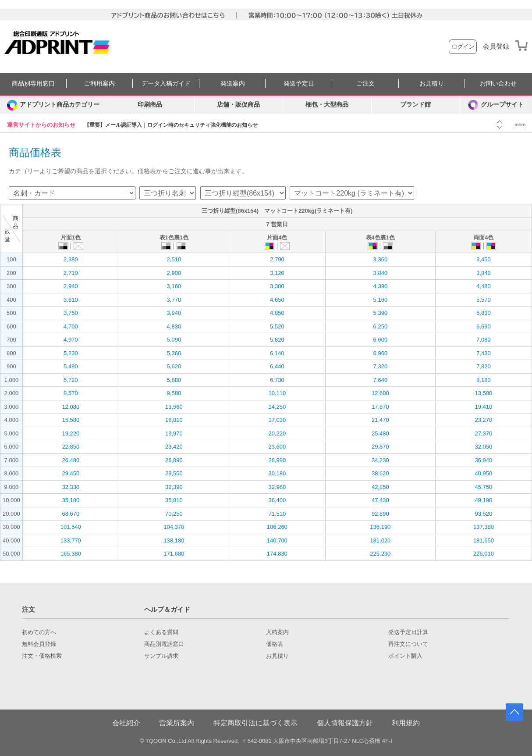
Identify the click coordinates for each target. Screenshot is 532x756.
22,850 (71, 447)
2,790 (277, 259)
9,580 (174, 393)
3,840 (381, 273)
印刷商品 (150, 105)
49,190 (484, 500)
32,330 (71, 487)
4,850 (277, 313)
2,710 (71, 273)
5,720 (71, 380)
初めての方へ (39, 632)
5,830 (484, 313)
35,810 (174, 500)
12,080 (71, 407)
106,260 (277, 527)
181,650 (484, 540)
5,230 (71, 353)
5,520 (277, 326)
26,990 (277, 460)
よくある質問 (161, 632)
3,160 (174, 286)
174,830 (277, 554)
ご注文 (365, 84)
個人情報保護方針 (345, 723)
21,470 (380, 420)
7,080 (484, 340)
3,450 (484, 259)
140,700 (277, 540)
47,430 (380, 500)
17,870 (380, 407)
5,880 (174, 380)
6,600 (381, 340)
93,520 (484, 514)
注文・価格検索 (42, 656)
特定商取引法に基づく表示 (255, 723)
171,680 (174, 554)
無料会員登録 (39, 644)
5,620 (174, 366)
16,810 (174, 420)
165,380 (71, 554)
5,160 (381, 300)
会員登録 (496, 46)
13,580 (484, 393)
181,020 (380, 540)
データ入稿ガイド (166, 84)
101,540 (71, 527)
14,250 (277, 407)
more (520, 125)
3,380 (277, 286)
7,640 (381, 380)
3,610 (71, 300)
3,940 (174, 313)
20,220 (277, 433)
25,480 (380, 433)
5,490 (71, 366)
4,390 (381, 286)
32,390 (174, 487)
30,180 (277, 473)
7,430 (484, 353)
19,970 (174, 433)
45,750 (484, 487)
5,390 (381, 313)
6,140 (277, 353)
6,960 (381, 353)
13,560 (174, 407)
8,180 (484, 380)
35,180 (71, 500)
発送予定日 (299, 84)
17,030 (277, 420)
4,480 (484, 286)
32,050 (484, 447)
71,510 (277, 514)
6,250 (381, 326)
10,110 (277, 393)
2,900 (174, 273)
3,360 (381, 259)
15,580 (71, 420)
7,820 (484, 366)
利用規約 (406, 723)
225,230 (380, 554)
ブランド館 (415, 105)
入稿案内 (277, 632)
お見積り (432, 84)
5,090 (174, 340)
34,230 (380, 460)
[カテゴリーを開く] (53, 105)
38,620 (380, 473)
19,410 (484, 407)
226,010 (484, 554)
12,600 (380, 393)
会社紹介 (126, 723)
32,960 (277, 487)
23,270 (484, 420)
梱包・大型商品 (327, 105)
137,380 (484, 527)
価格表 (275, 644)
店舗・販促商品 (238, 105)
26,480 (71, 460)
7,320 (381, 366)
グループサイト (496, 105)
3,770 (174, 300)
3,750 (71, 313)
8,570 (71, 393)
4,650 (277, 300)
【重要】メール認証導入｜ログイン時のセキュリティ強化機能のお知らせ (171, 125)
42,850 (380, 487)
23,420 (174, 447)
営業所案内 (177, 723)
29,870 (380, 447)
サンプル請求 (161, 656)
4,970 (71, 340)
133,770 (71, 540)
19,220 (71, 433)
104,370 (174, 527)
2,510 (174, 259)
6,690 (484, 326)
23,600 (277, 447)
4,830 (174, 326)
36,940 (484, 460)
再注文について (408, 644)
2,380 (71, 259)
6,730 (277, 380)
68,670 (71, 514)
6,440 (277, 366)
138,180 (174, 540)
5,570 (484, 300)
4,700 (71, 326)
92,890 (380, 514)
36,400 (277, 500)
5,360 (174, 353)
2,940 (71, 286)
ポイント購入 (405, 656)
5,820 (277, 340)
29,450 (71, 473)
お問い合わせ (498, 84)
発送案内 (233, 84)
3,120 (277, 273)
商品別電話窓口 (164, 644)
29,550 (174, 473)
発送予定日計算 (408, 632)
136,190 (380, 527)
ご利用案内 (99, 84)
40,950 (484, 473)
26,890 (174, 460)
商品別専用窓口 (33, 84)
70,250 (174, 514)
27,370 (484, 433)
